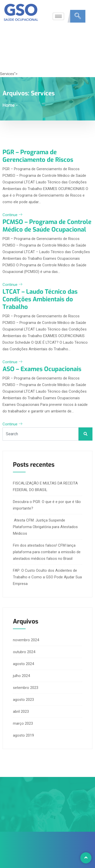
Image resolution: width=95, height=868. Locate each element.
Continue (12, 215)
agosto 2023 (23, 700)
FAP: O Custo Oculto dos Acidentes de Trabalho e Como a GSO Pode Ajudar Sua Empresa (47, 577)
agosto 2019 (23, 735)
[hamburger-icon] (58, 16)
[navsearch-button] (78, 16)
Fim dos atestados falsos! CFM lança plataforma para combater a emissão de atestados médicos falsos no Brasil (47, 552)
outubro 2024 (24, 652)
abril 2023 (21, 711)
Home (9, 105)
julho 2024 (21, 676)
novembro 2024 (26, 640)
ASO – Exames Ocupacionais (42, 369)
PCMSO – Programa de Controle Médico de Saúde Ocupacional (47, 226)
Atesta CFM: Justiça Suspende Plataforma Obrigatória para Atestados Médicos (45, 527)
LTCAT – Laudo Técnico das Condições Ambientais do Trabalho (40, 299)
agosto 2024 (23, 664)
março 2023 (23, 723)
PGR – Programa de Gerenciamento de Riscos (38, 156)
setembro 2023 (26, 688)
